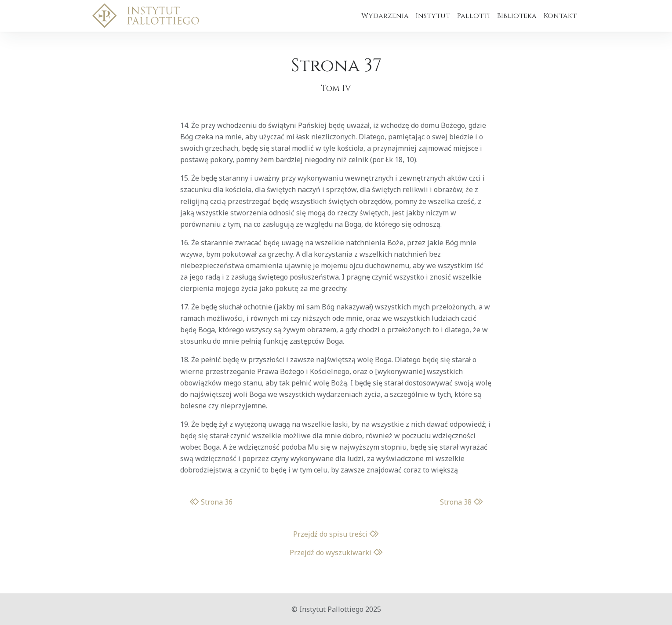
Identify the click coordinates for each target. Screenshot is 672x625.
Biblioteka (517, 16)
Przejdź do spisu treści (336, 534)
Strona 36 (211, 502)
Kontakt (560, 16)
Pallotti (474, 16)
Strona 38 (461, 502)
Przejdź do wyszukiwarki (336, 552)
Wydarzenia (385, 16)
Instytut (433, 16)
